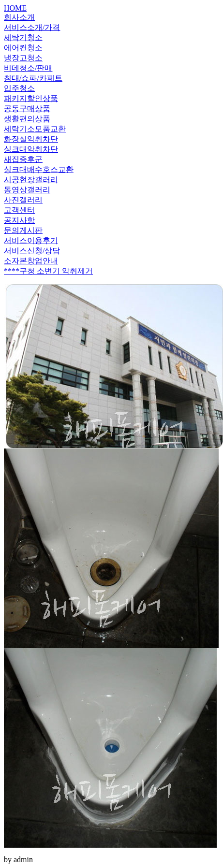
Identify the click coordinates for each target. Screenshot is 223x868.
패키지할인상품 (31, 98)
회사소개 (19, 17)
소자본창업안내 (31, 261)
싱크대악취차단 (31, 149)
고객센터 (19, 210)
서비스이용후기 (31, 240)
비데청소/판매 (28, 68)
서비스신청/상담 (32, 251)
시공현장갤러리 (31, 180)
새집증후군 (23, 159)
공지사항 (19, 220)
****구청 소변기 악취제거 (48, 271)
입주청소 (19, 88)
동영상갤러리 (27, 190)
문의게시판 (23, 230)
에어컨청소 (23, 48)
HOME (15, 8)
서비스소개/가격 (32, 27)
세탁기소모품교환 (35, 129)
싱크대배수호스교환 (39, 169)
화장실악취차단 (31, 139)
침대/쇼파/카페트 (33, 78)
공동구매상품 (27, 108)
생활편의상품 (27, 119)
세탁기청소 (23, 37)
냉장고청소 (23, 58)
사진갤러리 (23, 200)
